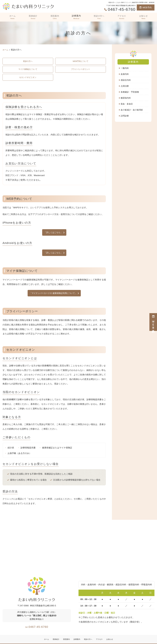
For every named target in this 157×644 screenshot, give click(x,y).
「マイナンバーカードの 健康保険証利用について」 (53, 296)
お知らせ (144, 17)
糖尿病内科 (126, 99)
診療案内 (76, 17)
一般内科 (125, 68)
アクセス (122, 17)
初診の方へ (99, 17)
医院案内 (55, 17)
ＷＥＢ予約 (153, 322)
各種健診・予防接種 (130, 93)
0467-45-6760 (37, 629)
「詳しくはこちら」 (53, 234)
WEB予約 (146, 8)
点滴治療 (125, 86)
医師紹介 (33, 17)
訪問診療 (125, 117)
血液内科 (125, 74)
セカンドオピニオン (28, 79)
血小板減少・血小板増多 (133, 111)
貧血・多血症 (127, 105)
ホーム (12, 17)
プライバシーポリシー (81, 70)
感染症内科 (126, 80)
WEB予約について (81, 61)
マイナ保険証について (28, 70)
